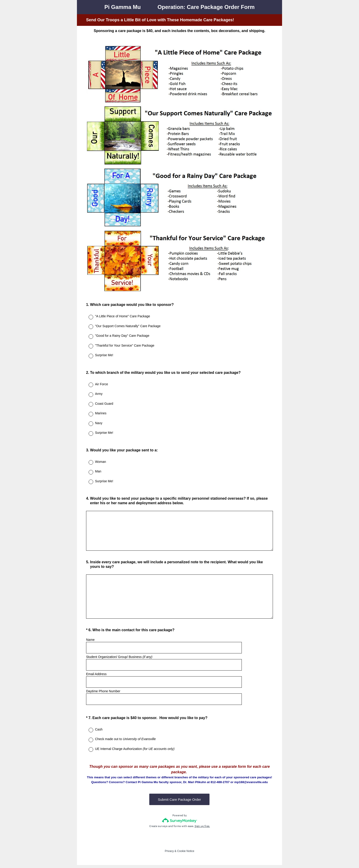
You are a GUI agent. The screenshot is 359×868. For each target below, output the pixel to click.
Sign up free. (202, 829)
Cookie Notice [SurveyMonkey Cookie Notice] (186, 854)
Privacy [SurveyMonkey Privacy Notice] (169, 854)
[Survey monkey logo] (180, 823)
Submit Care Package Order (179, 802)
